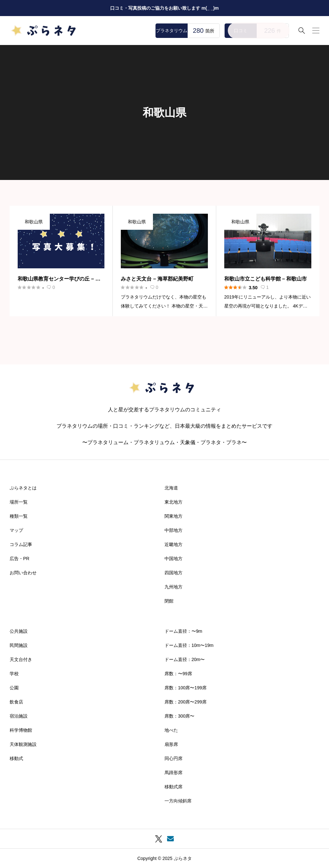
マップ (16, 530)
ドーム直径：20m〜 (185, 659)
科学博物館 (21, 730)
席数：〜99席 (178, 674)
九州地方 (173, 587)
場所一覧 (19, 502)
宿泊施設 (19, 716)
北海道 (171, 488)
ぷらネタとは (23, 488)
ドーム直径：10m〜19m (189, 645)
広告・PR (19, 559)
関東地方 (173, 516)
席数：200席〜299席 (186, 702)
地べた (171, 730)
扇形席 (171, 744)
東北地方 (173, 502)
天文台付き (21, 659)
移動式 (16, 758)
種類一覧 (19, 516)
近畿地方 (173, 544)
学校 (14, 674)
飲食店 (16, 702)
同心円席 (173, 758)
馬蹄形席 (173, 773)
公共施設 (19, 631)
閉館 (169, 601)
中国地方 (173, 559)
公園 (14, 688)
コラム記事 (21, 544)
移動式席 (173, 787)
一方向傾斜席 (178, 801)
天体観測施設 (23, 744)
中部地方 (173, 530)
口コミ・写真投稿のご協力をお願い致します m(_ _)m (164, 8)
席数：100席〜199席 (186, 688)
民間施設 (19, 645)
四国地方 (173, 573)
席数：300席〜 (179, 716)
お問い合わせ (23, 573)
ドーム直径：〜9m (183, 631)
